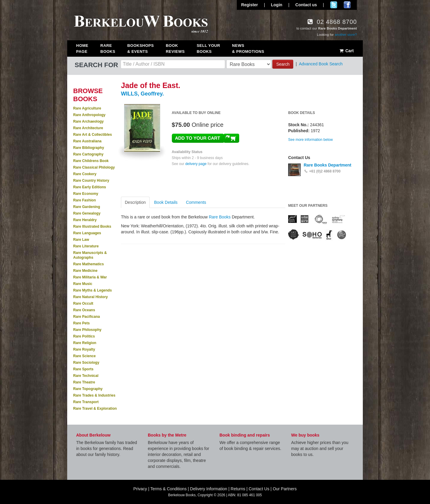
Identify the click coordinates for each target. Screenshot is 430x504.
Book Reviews (175, 48)
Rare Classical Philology (94, 167)
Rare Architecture (88, 128)
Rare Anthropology (89, 115)
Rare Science (84, 356)
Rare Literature (86, 246)
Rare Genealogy (87, 213)
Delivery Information (209, 489)
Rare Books (108, 48)
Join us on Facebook (347, 5)
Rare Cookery (85, 174)
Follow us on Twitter (334, 5)
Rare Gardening (87, 207)
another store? (346, 35)
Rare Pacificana (86, 317)
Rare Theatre (84, 382)
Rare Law (81, 240)
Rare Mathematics (89, 264)
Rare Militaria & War (90, 277)
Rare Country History (91, 181)
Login (277, 5)
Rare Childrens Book (91, 161)
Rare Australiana (87, 141)
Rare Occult (83, 303)
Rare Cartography (88, 154)
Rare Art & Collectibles (93, 135)
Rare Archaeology (88, 121)
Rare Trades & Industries (94, 395)
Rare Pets (81, 323)
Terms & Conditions (169, 489)
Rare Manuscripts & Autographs (90, 255)
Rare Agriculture (87, 108)
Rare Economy (86, 194)
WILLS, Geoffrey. (142, 94)
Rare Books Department (328, 165)
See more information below (310, 140)
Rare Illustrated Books (92, 226)
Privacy (140, 489)
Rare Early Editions (90, 187)
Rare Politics (84, 336)
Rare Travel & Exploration (95, 409)
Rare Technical (86, 376)
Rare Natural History (90, 297)
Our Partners (285, 489)
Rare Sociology (86, 363)
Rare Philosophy (87, 330)
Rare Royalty (84, 349)
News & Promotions (248, 48)
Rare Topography (88, 389)
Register (250, 5)
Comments (196, 202)
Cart (346, 51)
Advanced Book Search (321, 64)
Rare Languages (87, 233)
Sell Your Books (208, 48)
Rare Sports (83, 369)
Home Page (82, 48)
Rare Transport (86, 402)
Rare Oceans (84, 310)
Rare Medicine (85, 271)
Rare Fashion (85, 200)
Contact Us (259, 489)
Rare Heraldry (85, 220)
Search (283, 64)
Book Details (166, 202)
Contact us (306, 5)
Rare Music (83, 284)
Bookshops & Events (140, 48)
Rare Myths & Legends (92, 290)
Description (135, 202)
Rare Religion (85, 343)
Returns (238, 489)
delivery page (196, 164)
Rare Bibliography (89, 148)
